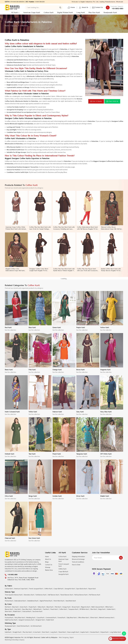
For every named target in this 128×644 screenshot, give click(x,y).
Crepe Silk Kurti (63, 572)
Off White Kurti (84, 609)
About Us (83, 8)
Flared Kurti (62, 632)
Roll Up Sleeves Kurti (81, 595)
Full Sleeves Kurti (41, 595)
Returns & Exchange (78, 559)
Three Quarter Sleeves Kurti (14, 595)
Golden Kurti (111, 609)
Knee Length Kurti (73, 632)
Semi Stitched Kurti (23, 626)
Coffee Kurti (63, 609)
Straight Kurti (17, 632)
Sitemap (48, 567)
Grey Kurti (18, 609)
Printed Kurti (9, 601)
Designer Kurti (40, 620)
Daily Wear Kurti (72, 618)
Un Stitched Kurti (36, 626)
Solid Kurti (8, 632)
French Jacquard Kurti (64, 565)
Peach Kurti (54, 609)
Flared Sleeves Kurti (67, 595)
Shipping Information (78, 557)
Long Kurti (81, 13)
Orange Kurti (66, 607)
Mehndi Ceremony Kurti (106, 618)
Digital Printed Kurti (65, 13)
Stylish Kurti (50, 620)
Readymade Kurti (110, 13)
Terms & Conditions (78, 562)
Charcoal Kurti (27, 612)
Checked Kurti (94, 632)
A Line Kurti (37, 632)
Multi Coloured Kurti (98, 607)
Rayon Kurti (92, 589)
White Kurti (109, 607)
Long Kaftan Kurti (115, 632)
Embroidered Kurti (20, 601)
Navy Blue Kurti (27, 609)
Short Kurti (45, 632)
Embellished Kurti (33, 601)
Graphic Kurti (84, 632)
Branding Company (18, 640)
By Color (14, 26)
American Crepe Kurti (32, 13)
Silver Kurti (8, 612)
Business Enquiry (117, 639)
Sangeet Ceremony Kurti (26, 620)
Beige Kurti (102, 609)
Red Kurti (8, 607)
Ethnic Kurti (94, 618)
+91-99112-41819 (117, 9)
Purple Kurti (32, 607)
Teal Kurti (46, 609)
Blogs (47, 562)
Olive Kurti (94, 609)
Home (71, 8)
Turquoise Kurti (73, 609)
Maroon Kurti (9, 609)
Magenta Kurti (85, 607)
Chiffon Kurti (62, 569)
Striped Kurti (104, 632)
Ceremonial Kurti (51, 618)
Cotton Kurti (49, 13)
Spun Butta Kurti (82, 589)
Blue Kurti (15, 607)
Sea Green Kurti (37, 612)
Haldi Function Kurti (11, 620)
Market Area (49, 570)
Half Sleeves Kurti (53, 595)
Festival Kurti (9, 618)
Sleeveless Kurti (29, 595)
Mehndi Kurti (37, 609)
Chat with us (112, 101)
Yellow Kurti (41, 607)
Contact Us (97, 8)
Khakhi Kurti (17, 612)
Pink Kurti (58, 607)
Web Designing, (64, 638)
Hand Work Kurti (71, 601)
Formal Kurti (61, 618)
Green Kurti (24, 607)
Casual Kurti (40, 618)
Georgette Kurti (63, 574)
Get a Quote (96, 101)
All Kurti (15, 13)
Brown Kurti (76, 607)
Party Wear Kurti (20, 618)
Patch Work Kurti (59, 601)
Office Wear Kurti (83, 618)
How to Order (76, 565)
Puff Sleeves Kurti (94, 595)
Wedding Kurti (31, 618)
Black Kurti (50, 607)
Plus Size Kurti (94, 13)
